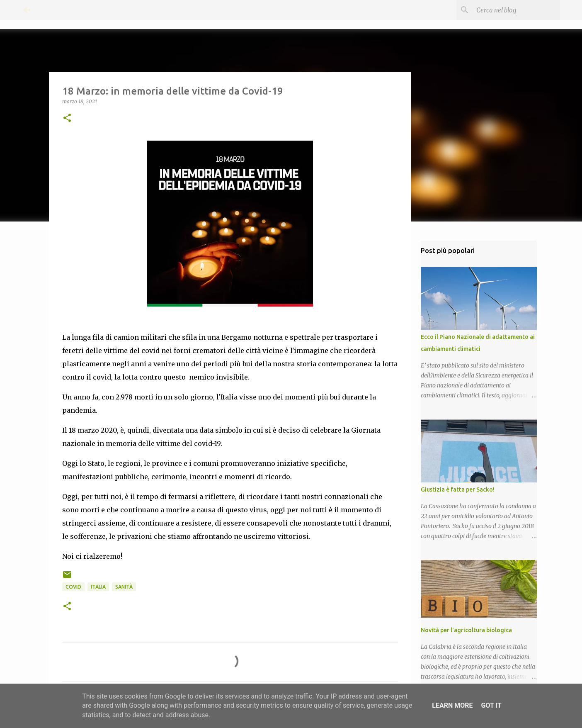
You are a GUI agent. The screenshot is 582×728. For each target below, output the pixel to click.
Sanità (124, 587)
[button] (67, 118)
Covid (73, 587)
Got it (491, 705)
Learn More (452, 705)
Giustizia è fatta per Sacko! (458, 489)
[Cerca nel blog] (517, 10)
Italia (98, 587)
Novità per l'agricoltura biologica (466, 630)
